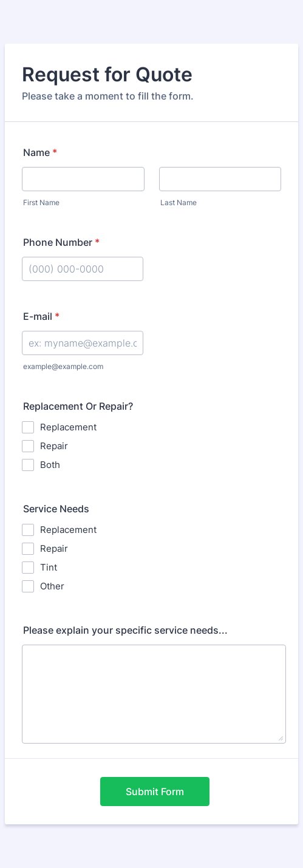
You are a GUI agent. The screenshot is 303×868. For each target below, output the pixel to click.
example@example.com (63, 366)
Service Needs (56, 509)
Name (40, 152)
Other (52, 586)
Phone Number (61, 242)
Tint (49, 567)
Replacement (68, 427)
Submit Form (155, 792)
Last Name (179, 202)
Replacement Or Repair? (78, 406)
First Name (41, 202)
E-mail (41, 316)
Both (50, 465)
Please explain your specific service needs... (125, 630)
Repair (54, 446)
